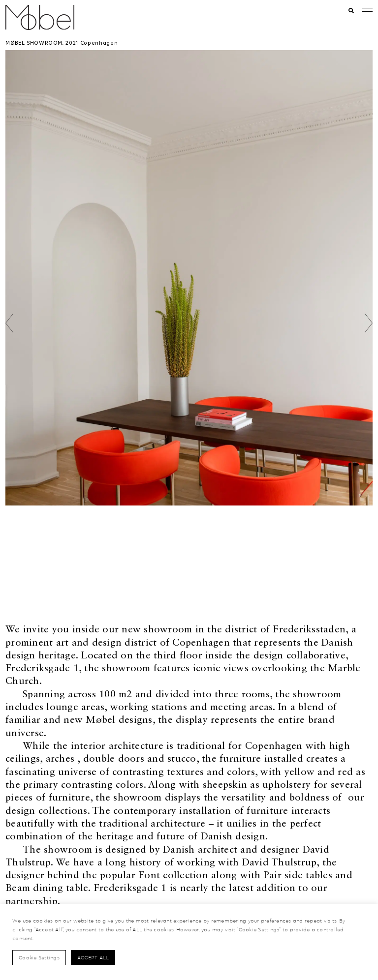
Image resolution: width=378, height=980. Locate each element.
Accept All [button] (93, 957)
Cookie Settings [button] (39, 957)
